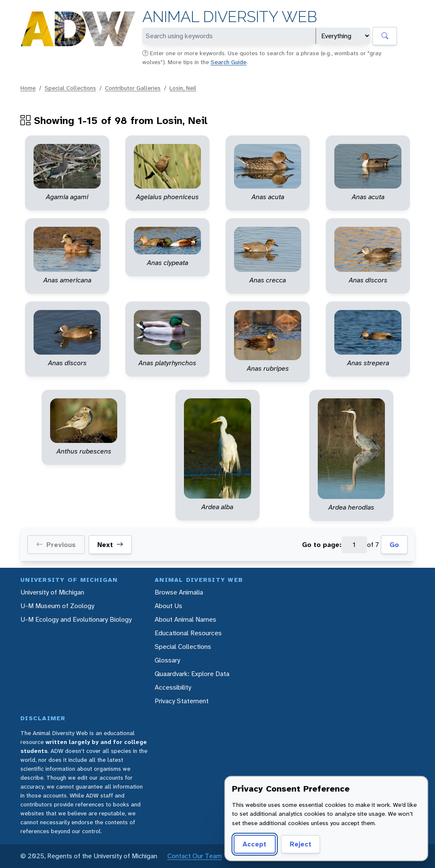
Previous (56, 545)
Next (110, 545)
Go (394, 545)
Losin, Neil (183, 88)
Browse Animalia (179, 592)
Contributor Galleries (133, 88)
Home (28, 88)
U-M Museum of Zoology (57, 606)
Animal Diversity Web (230, 17)
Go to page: (322, 545)
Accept (254, 844)
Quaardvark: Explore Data (192, 674)
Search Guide (229, 62)
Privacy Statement (182, 701)
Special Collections (70, 88)
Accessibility (173, 687)
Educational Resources (188, 633)
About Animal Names (185, 619)
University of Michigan (52, 592)
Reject (301, 844)
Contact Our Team (195, 856)
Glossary (167, 660)
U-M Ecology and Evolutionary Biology (76, 619)
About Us (168, 606)
